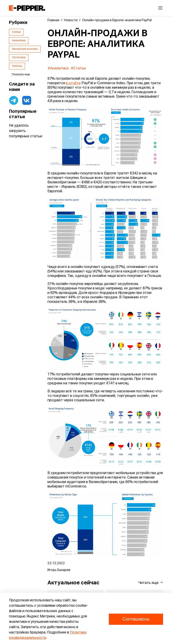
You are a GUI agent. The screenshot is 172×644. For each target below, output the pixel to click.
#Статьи (78, 69)
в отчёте (73, 83)
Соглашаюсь (136, 619)
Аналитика (19, 41)
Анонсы (17, 66)
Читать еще (151, 583)
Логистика (19, 58)
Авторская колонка (25, 49)
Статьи (16, 32)
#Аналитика (58, 69)
